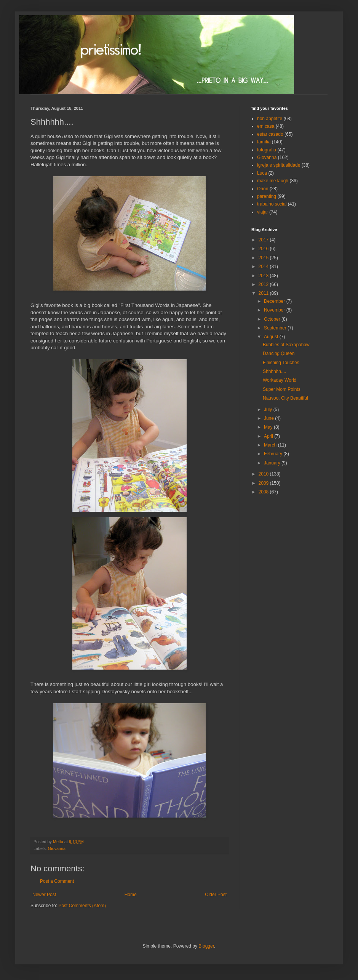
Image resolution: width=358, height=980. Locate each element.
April (269, 436)
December (275, 301)
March (271, 445)
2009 (264, 483)
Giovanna (57, 848)
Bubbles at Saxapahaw (286, 345)
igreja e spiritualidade (279, 165)
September (276, 328)
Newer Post (44, 895)
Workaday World (280, 380)
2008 (264, 492)
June (269, 418)
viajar (263, 212)
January (273, 463)
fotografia (267, 150)
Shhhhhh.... (274, 371)
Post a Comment (57, 881)
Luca (262, 173)
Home (131, 895)
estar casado (270, 134)
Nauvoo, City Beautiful (285, 398)
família (264, 142)
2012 (264, 284)
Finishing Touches (281, 363)
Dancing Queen (279, 353)
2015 (264, 258)
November (275, 310)
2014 (264, 267)
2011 (264, 293)
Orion (263, 189)
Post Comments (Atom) (82, 906)
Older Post (216, 895)
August (272, 337)
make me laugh (273, 181)
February (274, 454)
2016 (264, 249)
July (269, 410)
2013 (264, 276)
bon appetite (270, 119)
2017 (264, 240)
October (273, 319)
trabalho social (272, 204)
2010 (264, 474)
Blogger (206, 946)
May (269, 427)
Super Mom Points (282, 389)
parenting (267, 196)
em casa (266, 126)
